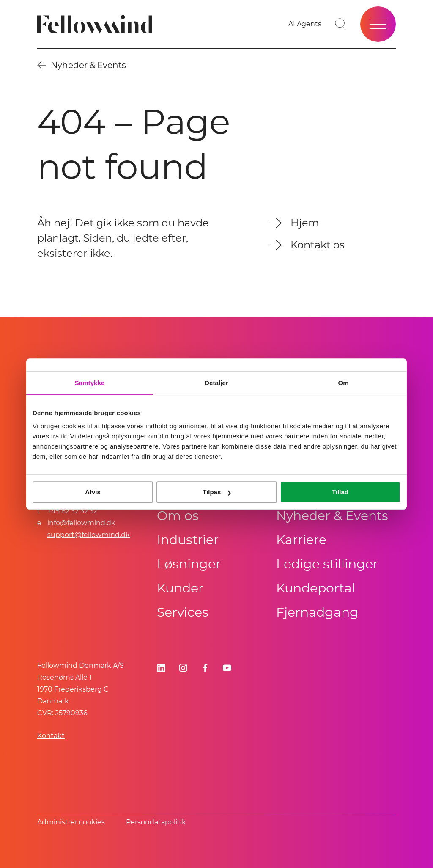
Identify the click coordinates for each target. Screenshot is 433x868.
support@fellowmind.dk (89, 535)
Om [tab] (343, 383)
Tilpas (217, 492)
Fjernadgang (317, 612)
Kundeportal (316, 588)
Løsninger (189, 564)
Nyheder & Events (332, 516)
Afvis (93, 492)
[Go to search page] (341, 24)
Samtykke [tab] (90, 383)
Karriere (301, 540)
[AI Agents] (305, 24)
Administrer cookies (71, 822)
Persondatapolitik (156, 822)
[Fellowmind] (97, 24)
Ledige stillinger (327, 564)
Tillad (340, 492)
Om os (178, 516)
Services (183, 612)
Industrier (188, 540)
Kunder (180, 588)
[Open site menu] (378, 24)
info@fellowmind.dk (81, 523)
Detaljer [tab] (216, 383)
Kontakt (51, 736)
